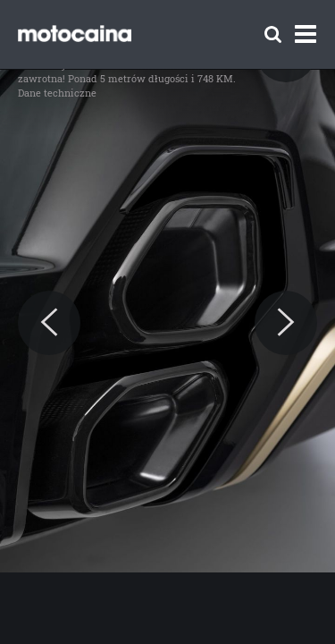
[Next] (286, 323)
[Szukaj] (273, 34)
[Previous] (49, 323)
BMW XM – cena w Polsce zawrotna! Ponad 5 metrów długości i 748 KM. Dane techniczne (127, 78)
